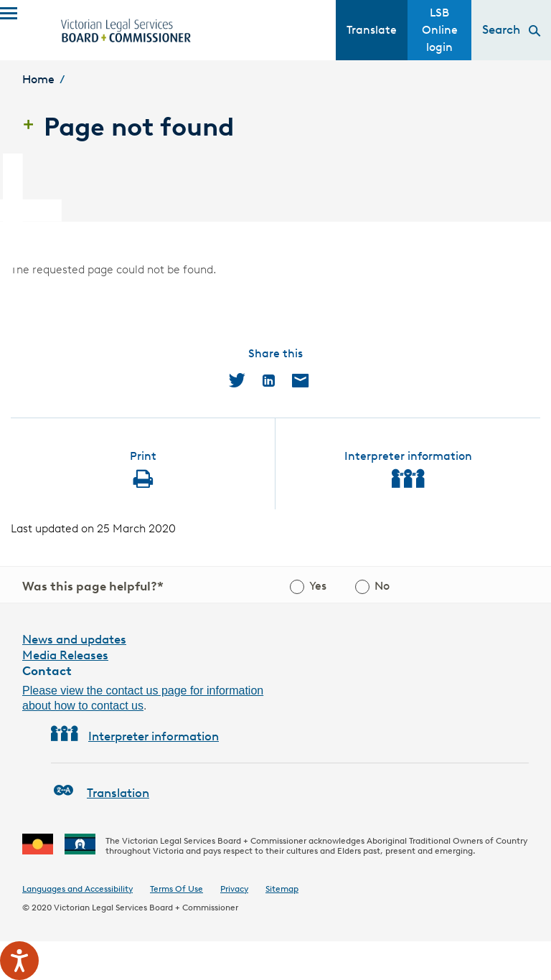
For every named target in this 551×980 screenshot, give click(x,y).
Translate (372, 30)
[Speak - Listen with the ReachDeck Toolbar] (19, 961)
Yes (318, 586)
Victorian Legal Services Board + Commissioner (146, 907)
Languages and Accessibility (77, 889)
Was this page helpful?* (93, 586)
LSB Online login (440, 30)
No (382, 586)
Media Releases (65, 655)
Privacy (234, 889)
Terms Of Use (176, 889)
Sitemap (282, 889)
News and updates (74, 639)
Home (38, 79)
